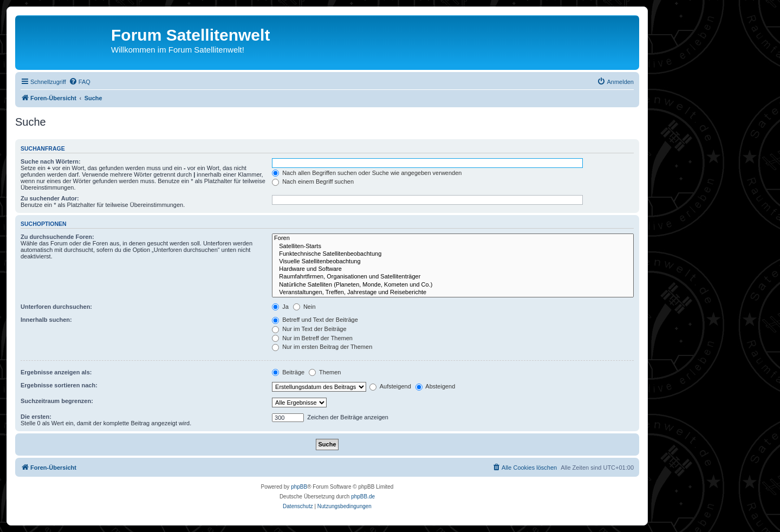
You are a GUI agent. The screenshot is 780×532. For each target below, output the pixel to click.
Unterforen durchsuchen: (56, 307)
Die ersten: (36, 417)
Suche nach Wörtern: (51, 161)
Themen (325, 372)
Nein (304, 307)
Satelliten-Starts (453, 246)
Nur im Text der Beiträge (309, 329)
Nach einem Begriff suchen (313, 181)
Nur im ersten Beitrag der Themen (322, 347)
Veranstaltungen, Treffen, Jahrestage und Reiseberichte (453, 293)
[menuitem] (80, 82)
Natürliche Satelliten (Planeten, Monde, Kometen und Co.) (453, 285)
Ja (280, 307)
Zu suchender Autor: (50, 198)
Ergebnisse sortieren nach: (59, 385)
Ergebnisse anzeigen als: (56, 372)
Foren (453, 238)
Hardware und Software (453, 269)
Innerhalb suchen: (46, 320)
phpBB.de (363, 497)
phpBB (299, 487)
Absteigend (435, 386)
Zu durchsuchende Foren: (57, 237)
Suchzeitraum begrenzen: (57, 401)
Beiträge (288, 372)
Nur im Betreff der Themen (312, 338)
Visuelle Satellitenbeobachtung (453, 262)
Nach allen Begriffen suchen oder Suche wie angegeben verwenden (367, 173)
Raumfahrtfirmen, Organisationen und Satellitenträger (453, 277)
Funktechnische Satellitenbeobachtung (453, 254)
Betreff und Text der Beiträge (315, 320)
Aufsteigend (390, 386)
